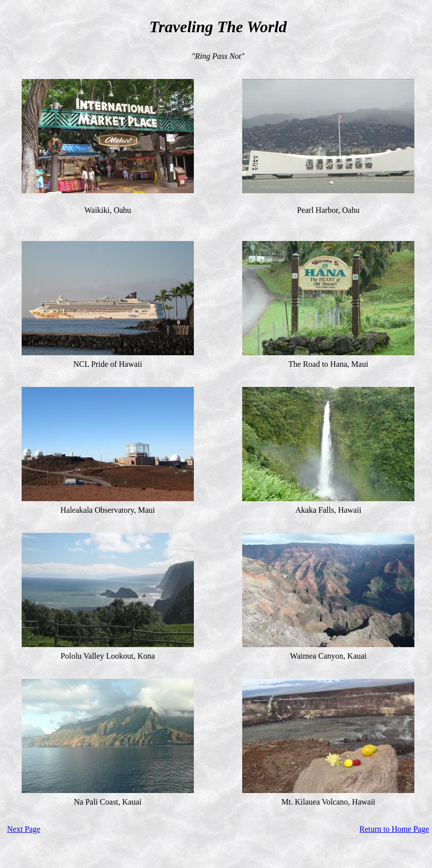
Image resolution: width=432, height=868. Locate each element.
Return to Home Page (394, 829)
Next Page (24, 829)
